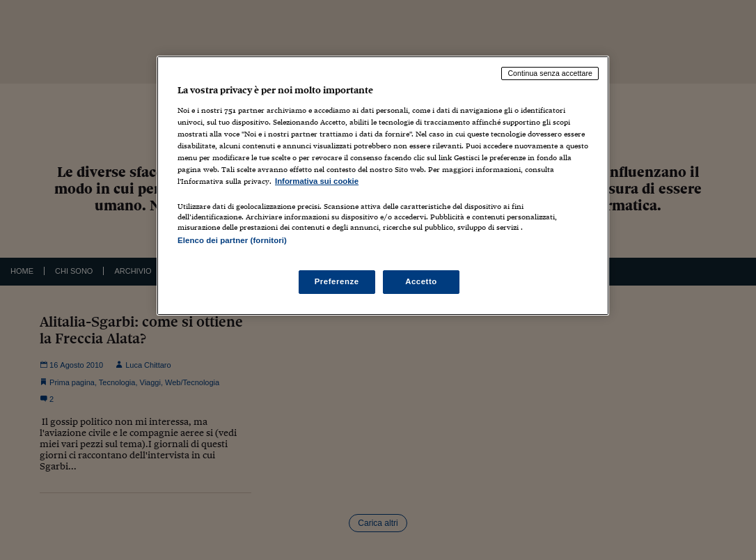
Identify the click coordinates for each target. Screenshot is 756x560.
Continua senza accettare (550, 73)
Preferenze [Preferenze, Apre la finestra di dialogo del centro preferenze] (337, 281)
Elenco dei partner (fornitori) (232, 240)
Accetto (421, 281)
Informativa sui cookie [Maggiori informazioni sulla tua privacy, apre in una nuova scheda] (317, 181)
